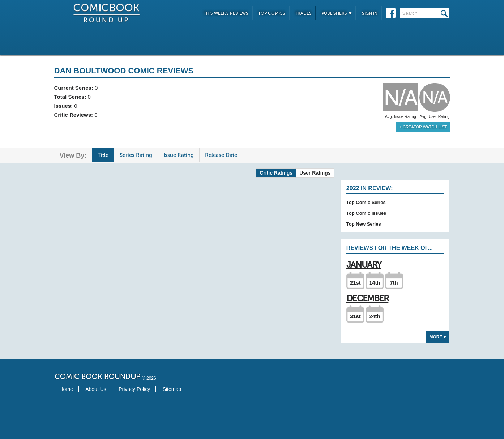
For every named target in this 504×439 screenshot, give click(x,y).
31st (355, 316)
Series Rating (136, 155)
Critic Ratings (276, 173)
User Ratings (315, 173)
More (438, 337)
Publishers (337, 13)
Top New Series (364, 224)
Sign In (370, 13)
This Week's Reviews (226, 13)
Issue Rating (179, 155)
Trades (303, 13)
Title (103, 155)
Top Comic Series (366, 202)
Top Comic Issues (366, 213)
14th (375, 283)
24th (375, 316)
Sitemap (172, 389)
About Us (96, 389)
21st (355, 283)
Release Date (221, 155)
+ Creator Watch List (423, 127)
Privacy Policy (134, 389)
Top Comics (272, 13)
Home (66, 389)
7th (394, 283)
